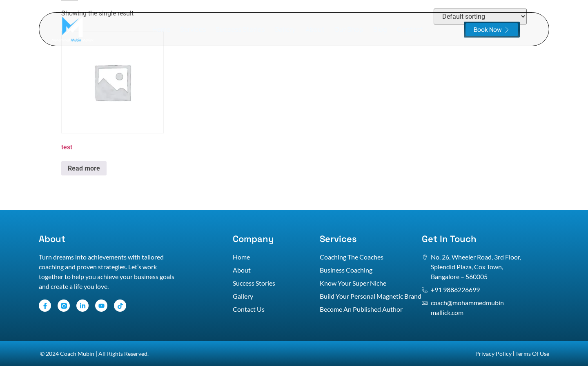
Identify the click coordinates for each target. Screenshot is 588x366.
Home (161, 29)
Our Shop (349, 29)
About (315, 29)
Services (193, 29)
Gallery (285, 29)
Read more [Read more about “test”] (84, 168)
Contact (410, 29)
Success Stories (240, 29)
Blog (380, 29)
